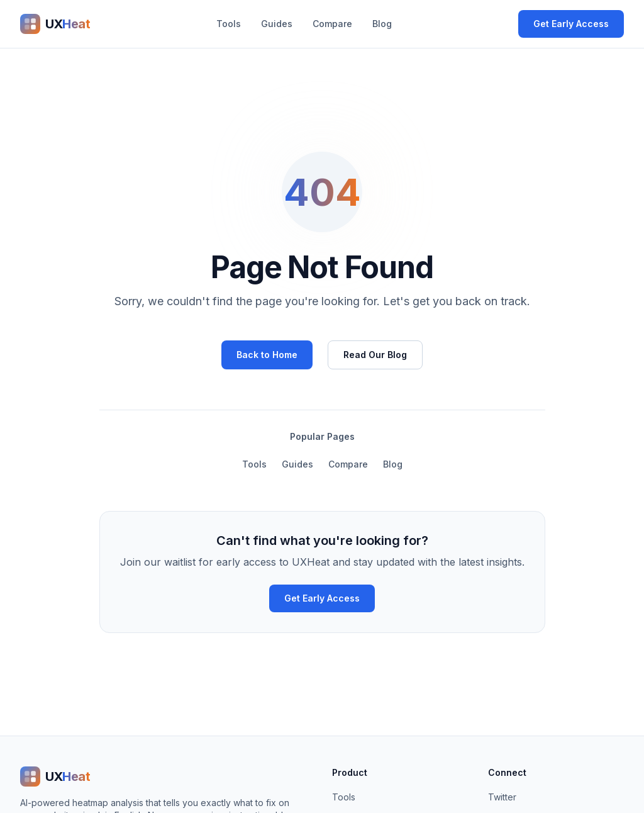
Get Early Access (571, 24)
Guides (277, 24)
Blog (382, 24)
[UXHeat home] (55, 24)
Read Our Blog (375, 355)
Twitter (502, 797)
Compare (332, 24)
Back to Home (267, 355)
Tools (229, 24)
